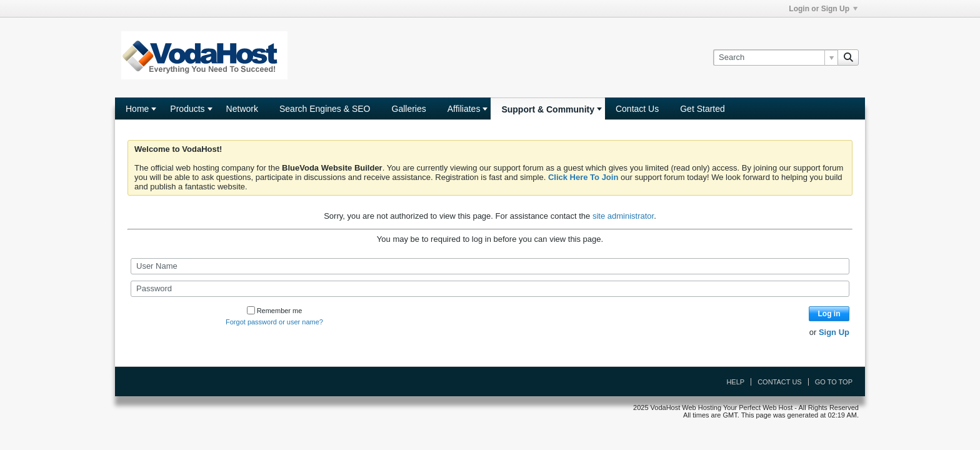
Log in (829, 314)
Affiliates (464, 109)
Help (735, 382)
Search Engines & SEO (325, 109)
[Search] (775, 57)
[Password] (490, 289)
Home (137, 109)
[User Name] (490, 266)
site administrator (623, 216)
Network (242, 109)
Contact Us (637, 109)
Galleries (409, 109)
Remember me (275, 311)
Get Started (702, 109)
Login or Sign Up (823, 9)
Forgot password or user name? (274, 322)
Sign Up (834, 332)
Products (187, 109)
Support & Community (548, 109)
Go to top (834, 382)
